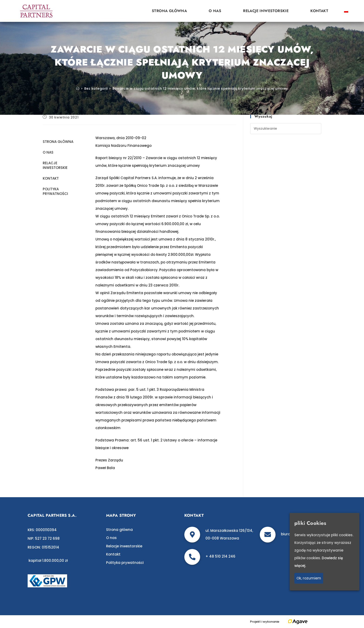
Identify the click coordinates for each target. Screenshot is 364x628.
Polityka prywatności (55, 191)
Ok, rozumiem (309, 578)
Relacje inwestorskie (266, 11)
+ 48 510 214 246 (220, 556)
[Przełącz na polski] (346, 11)
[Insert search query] (286, 129)
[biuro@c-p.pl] (268, 535)
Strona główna (169, 11)
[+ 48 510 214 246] (192, 557)
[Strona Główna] (78, 89)
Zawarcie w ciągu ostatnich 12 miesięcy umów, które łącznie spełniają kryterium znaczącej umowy (200, 89)
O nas (215, 11)
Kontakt (319, 11)
